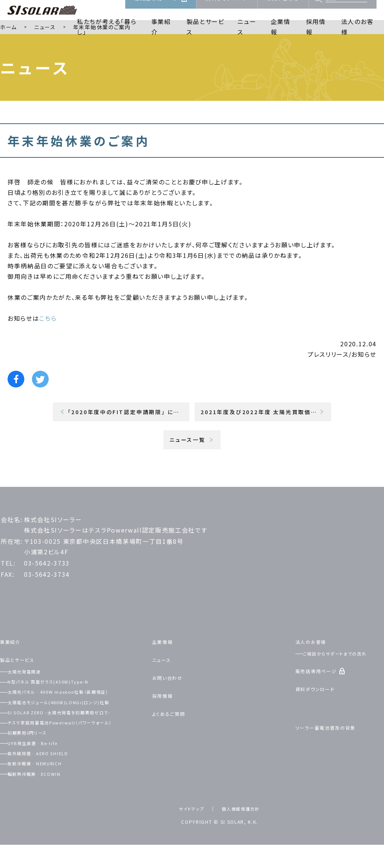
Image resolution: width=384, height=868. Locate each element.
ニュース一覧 (187, 463)
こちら (48, 341)
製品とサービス (205, 36)
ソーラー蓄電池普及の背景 (334, 750)
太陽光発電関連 (32, 694)
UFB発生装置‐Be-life (43, 766)
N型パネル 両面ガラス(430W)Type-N (61, 705)
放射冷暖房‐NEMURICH (45, 786)
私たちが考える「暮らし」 (107, 36)
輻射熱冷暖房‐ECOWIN (44, 797)
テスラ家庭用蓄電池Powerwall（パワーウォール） (75, 745)
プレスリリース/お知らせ (342, 377)
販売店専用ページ (157, 10)
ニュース (247, 36)
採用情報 (316, 36)
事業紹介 (161, 36)
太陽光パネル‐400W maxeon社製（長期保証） (73, 715)
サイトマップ (187, 832)
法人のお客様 (357, 36)
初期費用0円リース (36, 756)
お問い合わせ (283, 10)
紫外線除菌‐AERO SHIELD (49, 776)
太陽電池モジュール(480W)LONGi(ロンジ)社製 (73, 725)
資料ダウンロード (227, 10)
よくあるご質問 (173, 736)
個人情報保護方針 (244, 832)
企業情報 (281, 36)
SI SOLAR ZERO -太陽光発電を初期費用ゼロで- (76, 735)
